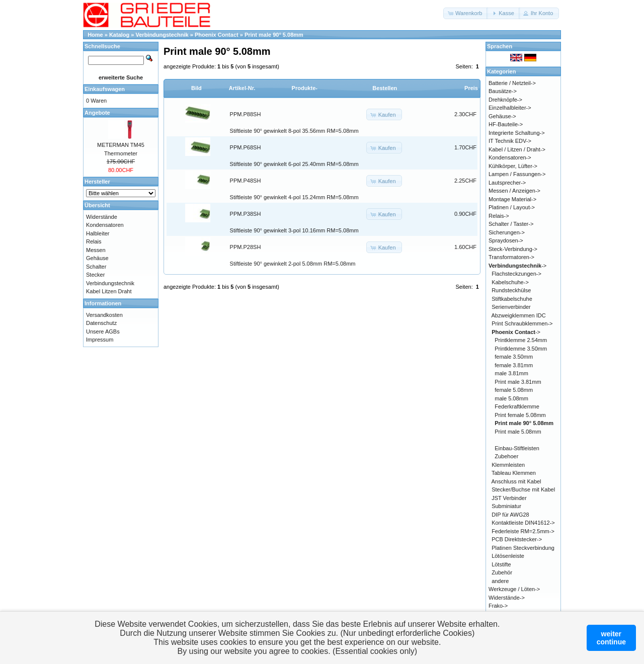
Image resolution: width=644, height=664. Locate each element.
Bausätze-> (503, 91)
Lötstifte (501, 564)
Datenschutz (101, 323)
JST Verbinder (509, 498)
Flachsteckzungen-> (516, 274)
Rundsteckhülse (511, 290)
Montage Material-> (512, 199)
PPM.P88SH (246, 114)
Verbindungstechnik (162, 35)
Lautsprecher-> (507, 183)
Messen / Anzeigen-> (514, 191)
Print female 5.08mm (520, 415)
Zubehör (502, 572)
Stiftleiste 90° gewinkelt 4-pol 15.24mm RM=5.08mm (294, 197)
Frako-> (498, 606)
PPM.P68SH (246, 147)
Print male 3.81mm (518, 382)
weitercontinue (611, 638)
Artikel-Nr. (242, 88)
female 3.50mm (514, 357)
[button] (466, 13)
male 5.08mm (511, 398)
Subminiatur (506, 506)
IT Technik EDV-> (510, 141)
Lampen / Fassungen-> (517, 174)
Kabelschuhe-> (510, 282)
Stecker (95, 275)
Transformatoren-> (511, 257)
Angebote (97, 113)
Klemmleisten (508, 465)
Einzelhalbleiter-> (510, 108)
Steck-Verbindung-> (513, 249)
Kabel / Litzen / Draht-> (517, 149)
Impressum (100, 340)
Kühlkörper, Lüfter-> (513, 166)
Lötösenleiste (508, 556)
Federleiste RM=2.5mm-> (523, 531)
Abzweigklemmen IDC (519, 315)
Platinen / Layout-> (512, 207)
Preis (471, 88)
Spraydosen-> (506, 240)
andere (500, 581)
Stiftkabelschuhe (512, 299)
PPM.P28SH (246, 247)
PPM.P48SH (246, 181)
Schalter (96, 267)
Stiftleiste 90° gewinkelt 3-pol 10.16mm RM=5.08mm (294, 230)
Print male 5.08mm (518, 432)
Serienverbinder (511, 307)
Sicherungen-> (507, 232)
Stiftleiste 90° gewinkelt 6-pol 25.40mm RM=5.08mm (294, 164)
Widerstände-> (507, 598)
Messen (96, 250)
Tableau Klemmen (514, 473)
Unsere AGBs (103, 331)
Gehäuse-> (502, 116)
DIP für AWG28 (510, 515)
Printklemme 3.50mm (521, 349)
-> (517, 266)
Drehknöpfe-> (505, 100)
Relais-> (499, 216)
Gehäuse (97, 258)
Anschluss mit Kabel (516, 481)
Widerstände (102, 217)
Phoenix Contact (217, 35)
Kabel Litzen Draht (109, 291)
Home (95, 35)
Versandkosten (104, 315)
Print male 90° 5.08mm (274, 35)
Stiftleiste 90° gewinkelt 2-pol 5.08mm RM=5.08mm (293, 264)
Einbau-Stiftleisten (517, 448)
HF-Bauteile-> (506, 124)
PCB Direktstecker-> (517, 539)
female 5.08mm (514, 390)
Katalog (119, 35)
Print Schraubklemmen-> (522, 323)
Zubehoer (506, 456)
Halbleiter (98, 233)
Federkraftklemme (517, 406)
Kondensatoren (105, 225)
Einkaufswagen (105, 89)
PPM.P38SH (246, 214)
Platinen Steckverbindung (523, 548)
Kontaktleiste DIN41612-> (523, 523)
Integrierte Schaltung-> (517, 133)
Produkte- (305, 88)
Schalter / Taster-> (511, 224)
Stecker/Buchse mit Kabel (523, 489)
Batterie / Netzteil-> (512, 83)
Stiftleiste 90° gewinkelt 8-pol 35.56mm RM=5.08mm (294, 131)
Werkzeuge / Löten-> (514, 589)
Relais (94, 241)
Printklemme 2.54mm (521, 340)
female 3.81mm (514, 365)
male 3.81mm (511, 373)
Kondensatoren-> (510, 157)
